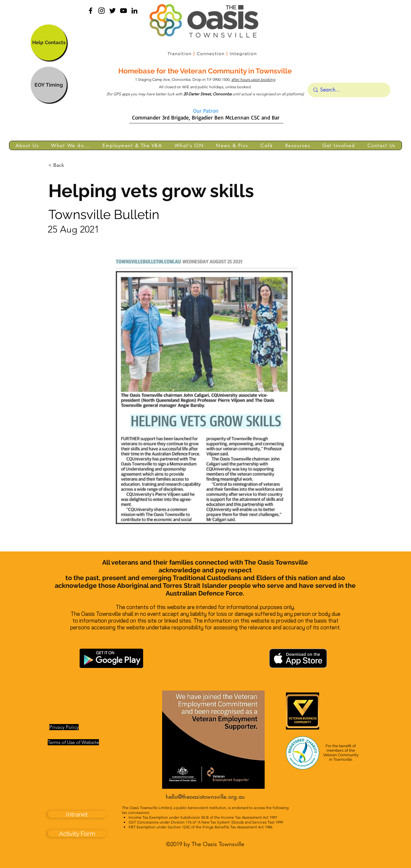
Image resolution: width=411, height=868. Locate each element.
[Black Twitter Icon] (113, 11)
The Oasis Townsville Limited (147, 808)
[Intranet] (77, 814)
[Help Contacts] (49, 43)
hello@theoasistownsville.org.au (205, 796)
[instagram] (102, 11)
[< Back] (70, 165)
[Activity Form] (77, 834)
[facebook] (91, 11)
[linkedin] (134, 11)
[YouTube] (123, 11)
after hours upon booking (253, 79)
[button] (27, 145)
